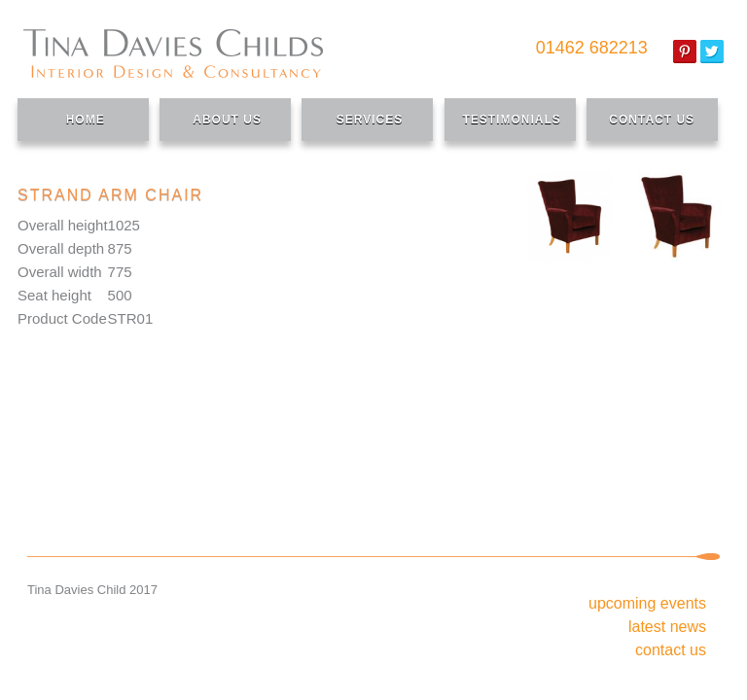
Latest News (667, 627)
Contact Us (671, 650)
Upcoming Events (647, 603)
